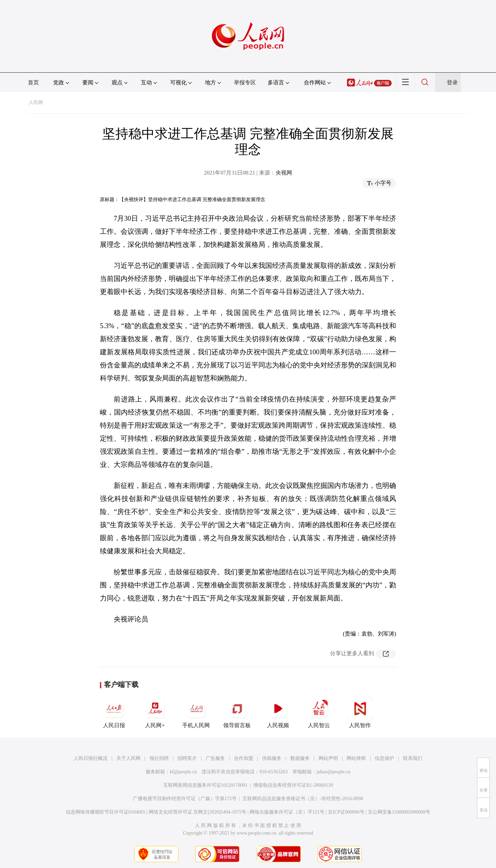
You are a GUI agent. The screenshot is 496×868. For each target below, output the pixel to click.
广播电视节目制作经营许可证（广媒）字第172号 (185, 799)
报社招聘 (159, 758)
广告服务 (215, 758)
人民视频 (278, 712)
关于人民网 (128, 758)
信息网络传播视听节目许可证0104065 (106, 812)
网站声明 (328, 758)
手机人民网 (196, 712)
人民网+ (155, 712)
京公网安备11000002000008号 (399, 812)
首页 (33, 82)
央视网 (284, 173)
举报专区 (245, 82)
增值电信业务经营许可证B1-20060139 (293, 785)
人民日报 (114, 712)
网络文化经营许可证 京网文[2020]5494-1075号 (198, 812)
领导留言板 (237, 712)
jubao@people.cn (333, 772)
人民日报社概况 (91, 758)
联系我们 (413, 758)
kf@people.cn (183, 772)
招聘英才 (187, 758)
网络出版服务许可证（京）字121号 (287, 812)
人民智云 (319, 712)
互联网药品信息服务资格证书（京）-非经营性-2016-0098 (303, 799)
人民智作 (360, 712)
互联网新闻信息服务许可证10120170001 (205, 785)
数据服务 (300, 758)
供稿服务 (272, 758)
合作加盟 (244, 758)
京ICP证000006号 (346, 812)
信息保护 (384, 758)
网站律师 (356, 758)
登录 (452, 82)
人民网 (36, 102)
